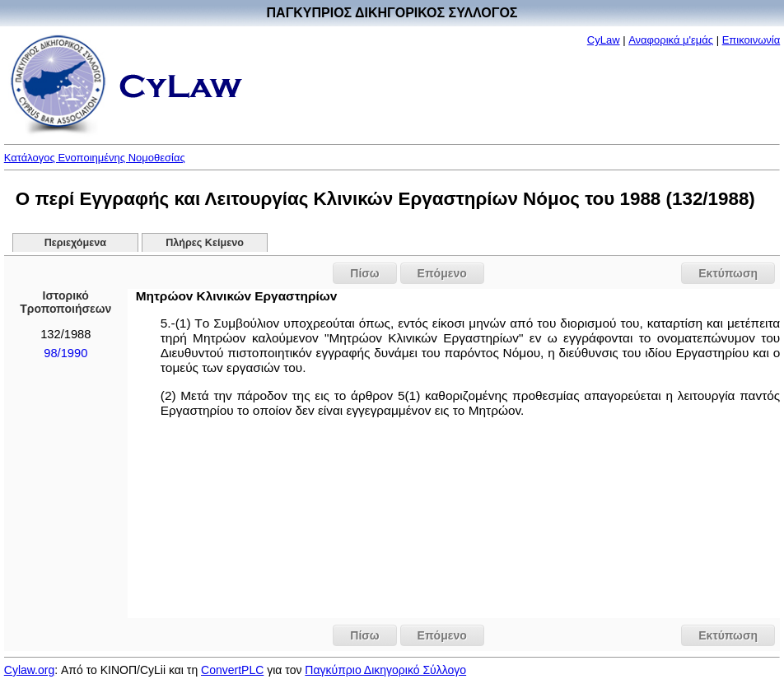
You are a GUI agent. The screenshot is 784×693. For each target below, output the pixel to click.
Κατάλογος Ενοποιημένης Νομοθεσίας (95, 158)
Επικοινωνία (751, 40)
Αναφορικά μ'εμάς (671, 40)
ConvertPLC (232, 670)
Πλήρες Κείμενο (205, 243)
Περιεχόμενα (75, 243)
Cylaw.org (29, 670)
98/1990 (65, 353)
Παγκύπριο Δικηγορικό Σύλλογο (385, 670)
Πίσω (364, 273)
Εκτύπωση (728, 273)
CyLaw (604, 40)
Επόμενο (442, 273)
